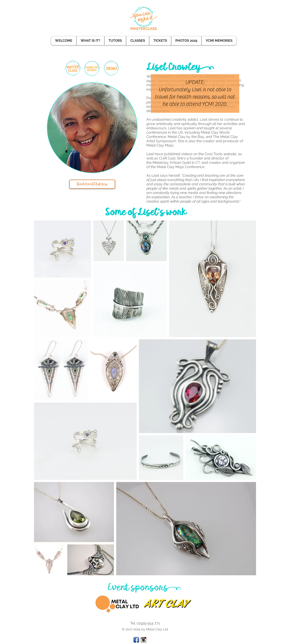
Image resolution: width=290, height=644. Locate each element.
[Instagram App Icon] (144, 640)
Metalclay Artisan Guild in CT (176, 163)
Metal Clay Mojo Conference (181, 167)
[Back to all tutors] (92, 184)
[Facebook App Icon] (136, 640)
